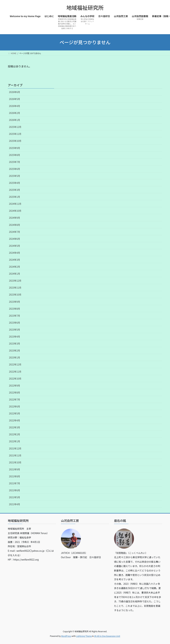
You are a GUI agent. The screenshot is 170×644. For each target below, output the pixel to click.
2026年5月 (15, 99)
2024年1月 (15, 274)
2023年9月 (15, 302)
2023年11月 (15, 288)
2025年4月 (15, 183)
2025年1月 (15, 197)
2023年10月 (15, 295)
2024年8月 (15, 225)
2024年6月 (15, 239)
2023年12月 (15, 281)
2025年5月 (15, 176)
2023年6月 (15, 323)
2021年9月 (15, 469)
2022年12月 (15, 364)
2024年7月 (15, 232)
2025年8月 (15, 155)
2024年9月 (15, 218)
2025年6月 (15, 169)
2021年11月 (15, 455)
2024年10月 (15, 211)
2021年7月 (15, 483)
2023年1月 (15, 357)
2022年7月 (15, 399)
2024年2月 (15, 267)
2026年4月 (15, 106)
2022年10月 (15, 379)
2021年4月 (15, 504)
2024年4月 (15, 253)
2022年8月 (15, 392)
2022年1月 (15, 441)
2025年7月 (15, 162)
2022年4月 (15, 420)
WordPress (66, 636)
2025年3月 (15, 190)
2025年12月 (15, 127)
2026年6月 (15, 92)
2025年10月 (15, 141)
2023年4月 (15, 337)
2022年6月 (15, 406)
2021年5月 (15, 497)
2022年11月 (15, 372)
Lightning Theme (84, 636)
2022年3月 (15, 427)
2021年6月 (15, 490)
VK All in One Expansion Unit (107, 636)
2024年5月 (15, 246)
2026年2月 (15, 113)
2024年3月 (15, 260)
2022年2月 (15, 434)
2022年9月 (15, 386)
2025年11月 (15, 134)
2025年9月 (15, 148)
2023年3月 (15, 343)
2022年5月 (15, 413)
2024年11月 (15, 204)
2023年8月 (15, 309)
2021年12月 (15, 448)
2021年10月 (15, 462)
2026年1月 (15, 120)
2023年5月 (15, 330)
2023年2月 (15, 350)
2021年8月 (15, 476)
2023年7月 (15, 316)
